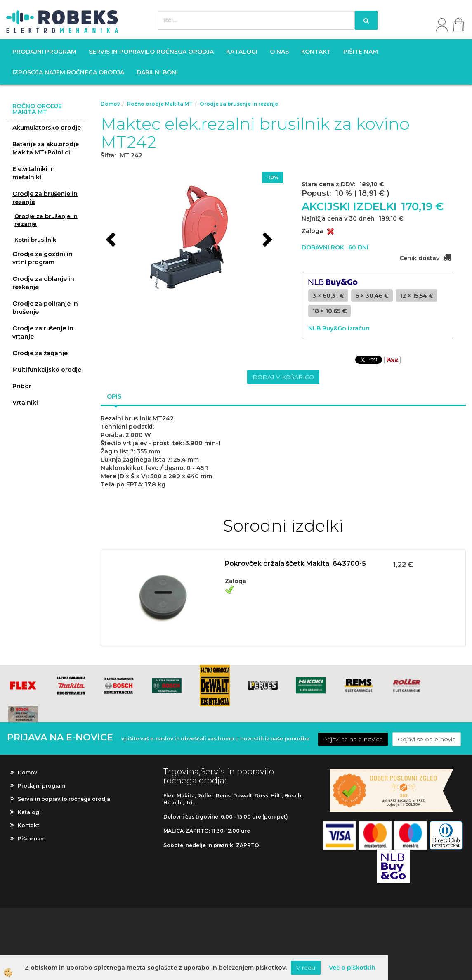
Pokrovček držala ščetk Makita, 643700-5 (295, 564)
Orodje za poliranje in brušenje (45, 308)
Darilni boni (157, 72)
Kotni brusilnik (35, 240)
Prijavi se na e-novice (353, 739)
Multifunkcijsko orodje (47, 370)
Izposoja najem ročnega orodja (68, 72)
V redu (306, 968)
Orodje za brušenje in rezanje (45, 198)
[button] (266, 241)
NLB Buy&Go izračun (339, 328)
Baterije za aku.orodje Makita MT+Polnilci (46, 148)
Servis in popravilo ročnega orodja (151, 52)
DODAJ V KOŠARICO (283, 377)
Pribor (22, 386)
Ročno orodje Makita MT (160, 104)
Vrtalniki (25, 403)
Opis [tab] (114, 396)
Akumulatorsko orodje (47, 128)
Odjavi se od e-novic (427, 739)
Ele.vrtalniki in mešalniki (34, 173)
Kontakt (316, 52)
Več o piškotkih (352, 968)
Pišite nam (361, 52)
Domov (110, 104)
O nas (279, 52)
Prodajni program (44, 52)
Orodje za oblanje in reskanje (43, 283)
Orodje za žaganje (40, 353)
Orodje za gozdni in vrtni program (42, 258)
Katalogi (242, 52)
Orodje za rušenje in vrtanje (43, 332)
